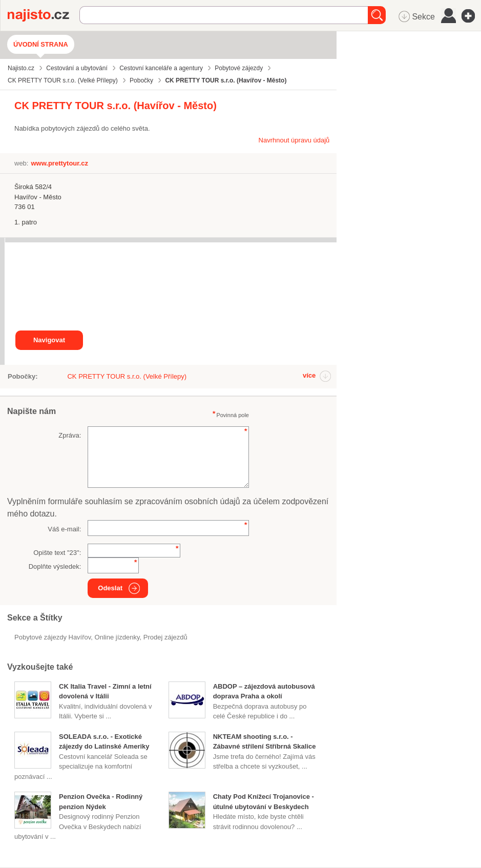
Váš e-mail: (64, 529)
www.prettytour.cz (59, 163)
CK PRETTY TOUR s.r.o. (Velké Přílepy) (127, 376)
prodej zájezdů (165, 637)
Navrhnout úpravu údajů (294, 140)
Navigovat (49, 340)
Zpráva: (70, 435)
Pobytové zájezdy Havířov (53, 637)
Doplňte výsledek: (55, 566)
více (309, 375)
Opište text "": (57, 553)
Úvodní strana (41, 44)
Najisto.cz (44, 15)
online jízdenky (117, 637)
